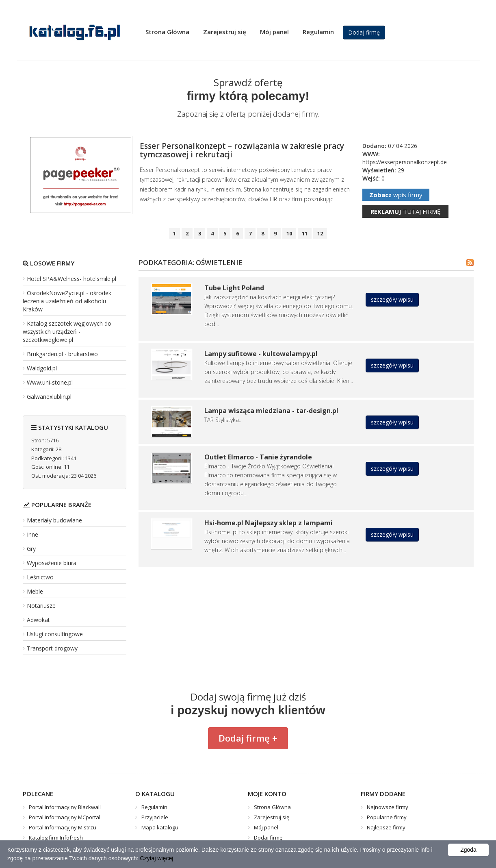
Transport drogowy (52, 648)
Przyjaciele (155, 817)
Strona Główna (167, 32)
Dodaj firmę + (248, 738)
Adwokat (38, 620)
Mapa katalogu (160, 827)
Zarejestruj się (225, 32)
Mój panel (274, 32)
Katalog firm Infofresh (56, 838)
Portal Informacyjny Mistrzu (63, 827)
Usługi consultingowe (55, 634)
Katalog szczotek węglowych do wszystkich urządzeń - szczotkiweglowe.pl (67, 332)
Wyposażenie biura (52, 563)
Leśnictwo (40, 577)
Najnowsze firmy (388, 807)
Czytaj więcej (157, 858)
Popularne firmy (387, 817)
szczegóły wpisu (392, 299)
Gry (31, 549)
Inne (32, 534)
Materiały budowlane (54, 520)
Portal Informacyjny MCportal (65, 817)
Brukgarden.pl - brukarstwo (62, 354)
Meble (35, 591)
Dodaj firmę (364, 32)
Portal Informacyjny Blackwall (65, 807)
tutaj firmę (405, 211)
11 (305, 233)
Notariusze (41, 606)
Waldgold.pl (42, 368)
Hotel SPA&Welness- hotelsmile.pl (71, 279)
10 (289, 233)
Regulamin (318, 32)
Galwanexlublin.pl (49, 397)
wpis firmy (396, 195)
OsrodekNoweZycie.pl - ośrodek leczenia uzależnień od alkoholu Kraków (67, 301)
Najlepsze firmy (386, 827)
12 (320, 233)
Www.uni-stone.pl (50, 382)
